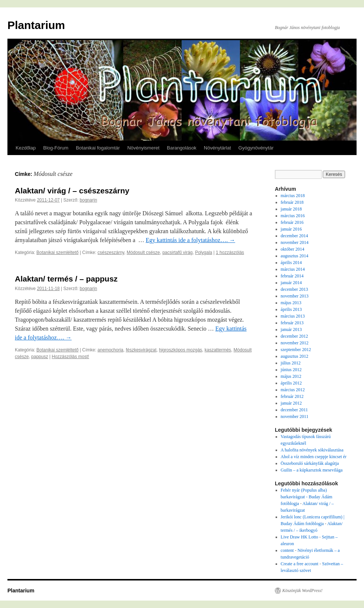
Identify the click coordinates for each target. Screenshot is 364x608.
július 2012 (291, 363)
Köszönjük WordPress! (302, 591)
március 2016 (293, 216)
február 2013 (292, 323)
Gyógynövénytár (256, 148)
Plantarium (36, 25)
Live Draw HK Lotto (300, 537)
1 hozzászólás (230, 252)
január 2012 (291, 403)
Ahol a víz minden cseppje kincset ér (314, 457)
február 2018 (292, 202)
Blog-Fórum (56, 148)
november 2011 (295, 416)
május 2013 (291, 303)
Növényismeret (144, 148)
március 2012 (293, 390)
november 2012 (295, 343)
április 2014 (291, 263)
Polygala (204, 252)
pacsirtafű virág (177, 252)
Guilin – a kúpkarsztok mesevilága (312, 470)
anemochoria (110, 350)
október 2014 (293, 249)
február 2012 (292, 396)
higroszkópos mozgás (181, 350)
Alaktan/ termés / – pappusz (66, 279)
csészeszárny (111, 252)
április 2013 (291, 309)
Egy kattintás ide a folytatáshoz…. (190, 240)
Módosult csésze (143, 252)
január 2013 (291, 329)
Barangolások (182, 148)
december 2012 (295, 336)
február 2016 (292, 222)
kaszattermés (218, 350)
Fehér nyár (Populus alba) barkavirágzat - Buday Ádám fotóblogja (307, 497)
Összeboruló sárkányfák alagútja (310, 463)
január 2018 (291, 209)
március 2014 (293, 269)
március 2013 (293, 316)
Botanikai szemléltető (57, 252)
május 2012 (291, 376)
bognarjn (89, 200)
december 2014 (295, 236)
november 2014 (295, 242)
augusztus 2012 (295, 356)
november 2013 (295, 296)
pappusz (40, 357)
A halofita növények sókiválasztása (312, 450)
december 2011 (294, 410)
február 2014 (292, 276)
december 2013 (295, 289)
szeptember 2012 (296, 350)
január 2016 (291, 229)
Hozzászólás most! (70, 357)
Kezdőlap (26, 148)
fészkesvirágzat (141, 350)
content (287, 550)
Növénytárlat (217, 148)
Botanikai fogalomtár (98, 148)
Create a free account (300, 564)
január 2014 (291, 283)
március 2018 (293, 196)
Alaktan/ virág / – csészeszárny (72, 191)
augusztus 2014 (295, 256)
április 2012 (291, 383)
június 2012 (291, 370)
